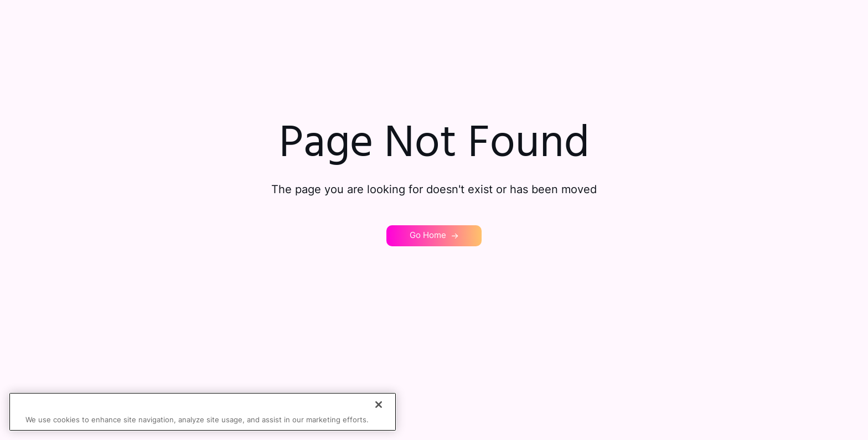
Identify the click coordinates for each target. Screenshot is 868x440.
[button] (434, 236)
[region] (203, 412)
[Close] (379, 405)
